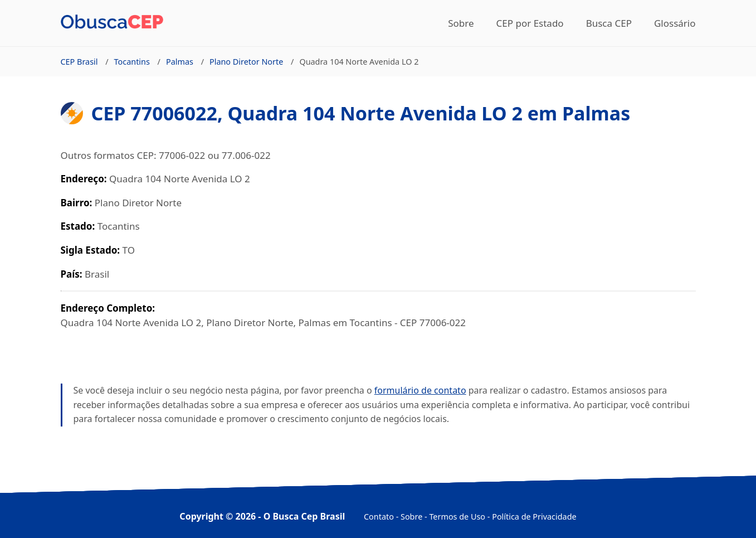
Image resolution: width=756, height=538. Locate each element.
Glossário (675, 23)
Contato (379, 517)
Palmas (180, 62)
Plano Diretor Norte (246, 62)
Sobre (461, 23)
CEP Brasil (79, 62)
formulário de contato (420, 390)
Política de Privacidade (534, 517)
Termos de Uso (457, 517)
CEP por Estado (530, 23)
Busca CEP (609, 23)
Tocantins (132, 62)
